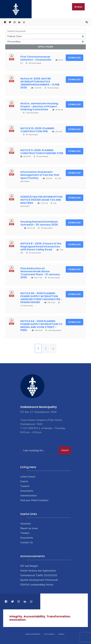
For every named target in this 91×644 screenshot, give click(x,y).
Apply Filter (46, 47)
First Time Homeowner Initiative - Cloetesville (36, 58)
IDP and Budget (29, 566)
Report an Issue (29, 528)
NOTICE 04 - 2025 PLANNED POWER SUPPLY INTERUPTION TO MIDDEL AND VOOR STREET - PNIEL (41, 326)
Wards (61, 634)
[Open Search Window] (86, 22)
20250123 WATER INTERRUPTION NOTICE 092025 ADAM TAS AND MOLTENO (41, 200)
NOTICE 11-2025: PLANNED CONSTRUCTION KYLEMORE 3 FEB (42, 152)
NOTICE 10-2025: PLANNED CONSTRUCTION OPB (37, 130)
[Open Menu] (88, 7)
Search (65, 450)
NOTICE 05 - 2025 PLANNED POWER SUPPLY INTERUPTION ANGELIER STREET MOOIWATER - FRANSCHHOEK (41, 298)
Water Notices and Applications (38, 571)
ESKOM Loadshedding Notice (37, 585)
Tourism (25, 486)
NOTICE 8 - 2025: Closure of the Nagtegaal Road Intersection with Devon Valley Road (41, 247)
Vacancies (26, 524)
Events (24, 482)
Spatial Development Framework (39, 580)
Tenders (25, 533)
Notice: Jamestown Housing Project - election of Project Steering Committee (39, 106)
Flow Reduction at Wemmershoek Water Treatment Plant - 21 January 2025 (40, 273)
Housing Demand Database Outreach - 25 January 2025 (39, 223)
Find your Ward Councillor (34, 500)
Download (74, 58)
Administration (28, 496)
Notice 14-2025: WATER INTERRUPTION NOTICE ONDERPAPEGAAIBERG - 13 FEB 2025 (40, 83)
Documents (27, 491)
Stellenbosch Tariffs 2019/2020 (39, 575)
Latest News (28, 477)
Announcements (33, 634)
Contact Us (27, 543)
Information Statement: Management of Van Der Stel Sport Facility (40, 175)
